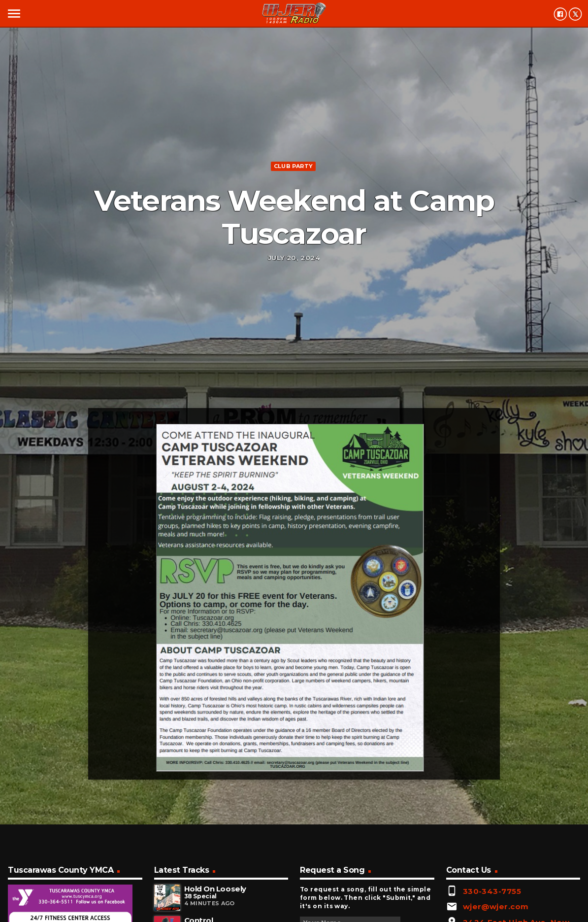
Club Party (293, 166)
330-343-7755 (492, 891)
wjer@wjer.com (496, 906)
